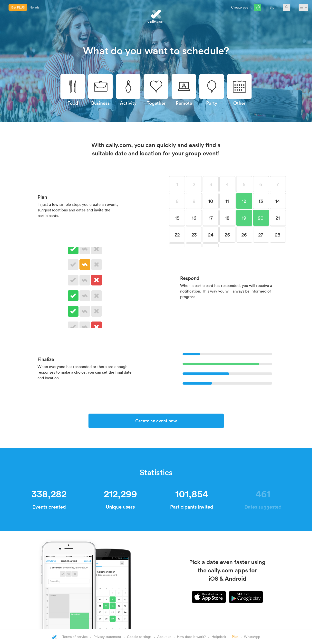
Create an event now (156, 421)
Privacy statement (107, 637)
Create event (241, 7)
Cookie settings (139, 637)
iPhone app (209, 597)
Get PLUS (18, 7)
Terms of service (75, 637)
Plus (235, 637)
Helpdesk (219, 637)
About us (164, 637)
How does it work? (191, 637)
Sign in (275, 7)
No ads (34, 7)
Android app (246, 597)
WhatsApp (252, 637)
